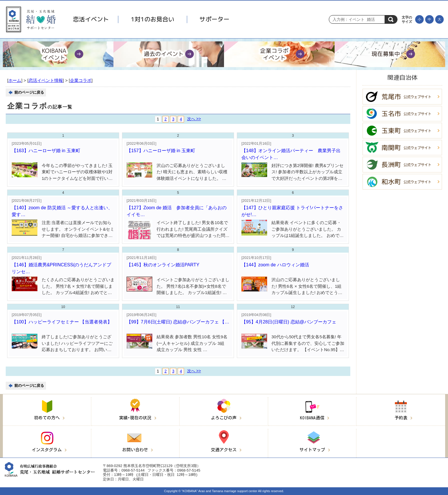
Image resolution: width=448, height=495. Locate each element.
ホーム (15, 80)
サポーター (214, 19)
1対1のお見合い (153, 19)
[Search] (358, 19)
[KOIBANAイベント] (58, 54)
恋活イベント (91, 19)
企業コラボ (81, 80)
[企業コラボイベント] (279, 54)
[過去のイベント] (169, 54)
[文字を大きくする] (439, 19)
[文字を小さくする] (419, 19)
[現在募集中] (390, 54)
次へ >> (194, 119)
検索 (391, 19)
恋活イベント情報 (46, 80)
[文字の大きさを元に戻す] (429, 19)
